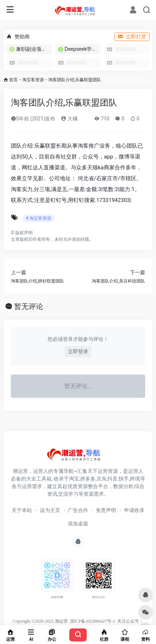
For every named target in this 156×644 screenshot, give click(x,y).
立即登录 (78, 351)
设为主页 (50, 510)
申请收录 (134, 510)
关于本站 (22, 510)
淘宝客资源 (33, 80)
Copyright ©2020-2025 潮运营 (40, 621)
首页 (13, 80)
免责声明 (106, 510)
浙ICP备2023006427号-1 (93, 621)
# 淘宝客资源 (38, 218)
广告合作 (78, 510)
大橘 (69, 119)
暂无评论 (29, 306)
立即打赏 (132, 37)
